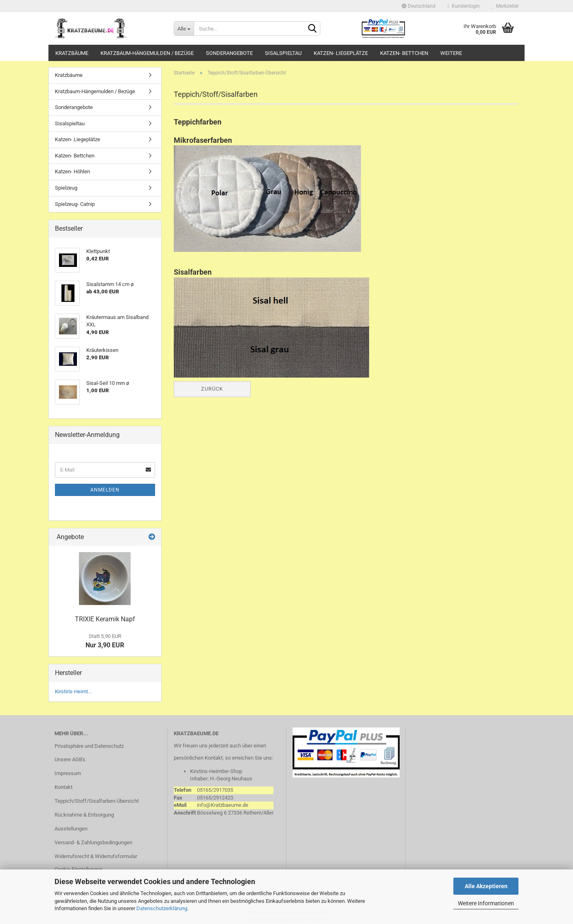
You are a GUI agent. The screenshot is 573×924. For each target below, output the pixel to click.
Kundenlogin (464, 6)
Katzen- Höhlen (72, 171)
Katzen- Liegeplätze (341, 53)
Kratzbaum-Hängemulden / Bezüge (147, 53)
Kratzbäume (72, 53)
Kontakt (63, 787)
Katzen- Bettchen (404, 53)
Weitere (451, 53)
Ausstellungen (71, 829)
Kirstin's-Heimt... (73, 691)
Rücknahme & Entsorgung (84, 815)
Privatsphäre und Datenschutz (89, 746)
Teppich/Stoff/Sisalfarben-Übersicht (97, 801)
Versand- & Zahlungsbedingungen (93, 842)
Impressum (68, 773)
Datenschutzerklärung (162, 908)
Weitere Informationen (486, 903)
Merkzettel (505, 6)
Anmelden (105, 490)
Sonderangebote (229, 53)
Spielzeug (66, 188)
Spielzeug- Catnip (75, 204)
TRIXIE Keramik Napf (105, 619)
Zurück (212, 389)
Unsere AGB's (70, 759)
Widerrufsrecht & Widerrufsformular (96, 856)
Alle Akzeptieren (486, 886)
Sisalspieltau (283, 53)
